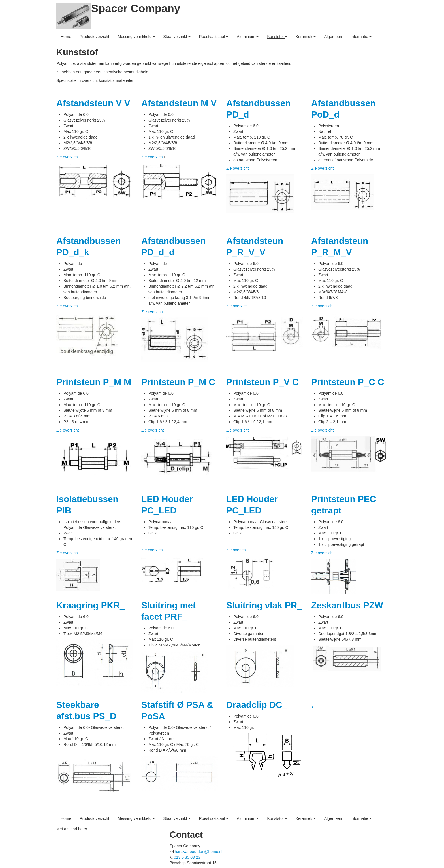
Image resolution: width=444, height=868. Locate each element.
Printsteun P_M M (94, 382)
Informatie (361, 37)
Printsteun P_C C (348, 382)
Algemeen (333, 37)
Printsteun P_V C (262, 382)
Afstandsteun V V (93, 103)
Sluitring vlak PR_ (264, 605)
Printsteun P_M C (178, 382)
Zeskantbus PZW (347, 605)
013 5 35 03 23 (187, 857)
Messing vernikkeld (136, 37)
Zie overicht (236, 550)
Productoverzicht (94, 37)
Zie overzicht (68, 157)
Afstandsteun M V (179, 103)
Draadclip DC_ (257, 705)
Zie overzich (152, 157)
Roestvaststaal (214, 37)
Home (66, 37)
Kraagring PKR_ (91, 605)
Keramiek (306, 37)
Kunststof (277, 37)
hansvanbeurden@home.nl (198, 852)
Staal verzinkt (177, 37)
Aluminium (248, 37)
